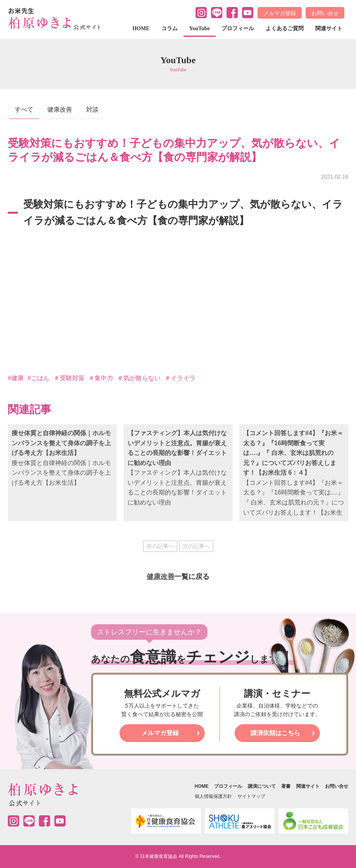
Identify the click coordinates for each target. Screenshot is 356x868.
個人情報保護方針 (213, 796)
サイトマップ (251, 796)
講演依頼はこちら (275, 733)
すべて (24, 109)
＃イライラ (180, 378)
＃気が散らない (139, 378)
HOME (141, 28)
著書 (286, 786)
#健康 (16, 378)
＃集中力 (101, 378)
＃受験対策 (69, 378)
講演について (262, 786)
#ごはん (39, 378)
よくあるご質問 (285, 28)
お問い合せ (325, 13)
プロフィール (238, 28)
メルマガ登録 (280, 13)
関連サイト (329, 28)
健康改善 (60, 109)
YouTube (200, 28)
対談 (92, 109)
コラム (169, 28)
